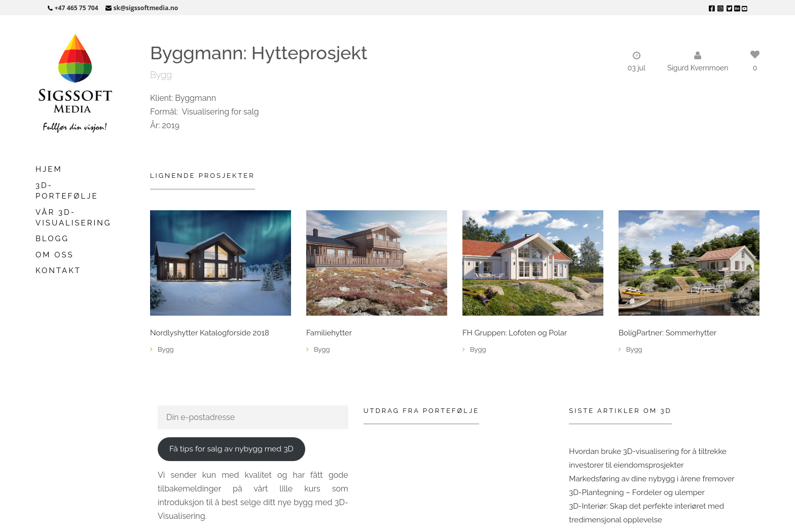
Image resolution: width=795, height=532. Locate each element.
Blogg (52, 239)
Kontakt (58, 271)
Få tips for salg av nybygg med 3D (231, 449)
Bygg (161, 75)
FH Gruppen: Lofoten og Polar (515, 333)
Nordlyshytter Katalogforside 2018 (210, 333)
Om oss (55, 255)
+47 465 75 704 (77, 8)
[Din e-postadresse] (253, 417)
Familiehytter (329, 333)
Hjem (49, 169)
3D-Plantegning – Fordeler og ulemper (637, 492)
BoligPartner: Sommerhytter (667, 333)
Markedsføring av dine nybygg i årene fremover (652, 479)
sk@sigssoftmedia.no (146, 8)
